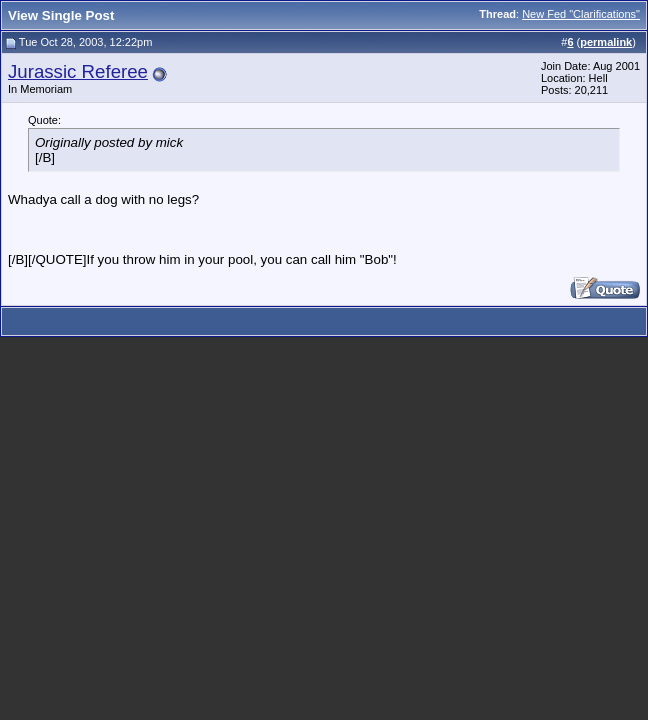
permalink (606, 42)
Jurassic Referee (78, 71)
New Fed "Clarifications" (581, 14)
